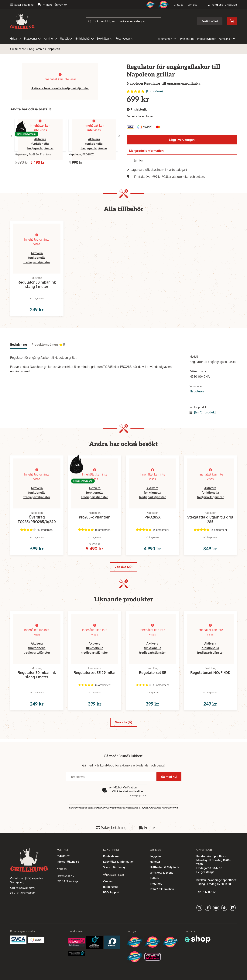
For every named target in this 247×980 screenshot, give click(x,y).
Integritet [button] (156, 901)
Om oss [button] (192, 5)
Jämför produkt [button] (203, 421)
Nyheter (155, 879)
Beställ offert (210, 21)
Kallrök (154, 895)
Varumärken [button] (167, 39)
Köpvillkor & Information (119, 879)
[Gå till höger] (119, 136)
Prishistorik (137, 110)
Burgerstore (110, 904)
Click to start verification (128, 809)
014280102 (231, 5)
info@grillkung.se (68, 879)
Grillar (16, 39)
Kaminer (50, 39)
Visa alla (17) (124, 743)
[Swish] (36, 957)
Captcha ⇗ (138, 813)
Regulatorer (36, 49)
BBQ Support (111, 909)
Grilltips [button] (178, 5)
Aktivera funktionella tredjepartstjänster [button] (60, 88)
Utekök (66, 39)
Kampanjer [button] (227, 39)
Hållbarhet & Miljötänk (164, 884)
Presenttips (187, 39)
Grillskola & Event (161, 890)
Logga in (155, 873)
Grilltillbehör (84, 39)
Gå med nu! (170, 794)
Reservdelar (124, 39)
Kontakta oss (111, 873)
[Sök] (124, 21)
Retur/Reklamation (162, 906)
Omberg (108, 899)
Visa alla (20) (123, 581)
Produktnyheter (206, 39)
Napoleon (54, 49)
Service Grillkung (114, 884)
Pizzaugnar (32, 39)
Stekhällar (105, 39)
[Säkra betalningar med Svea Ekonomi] (18, 957)
